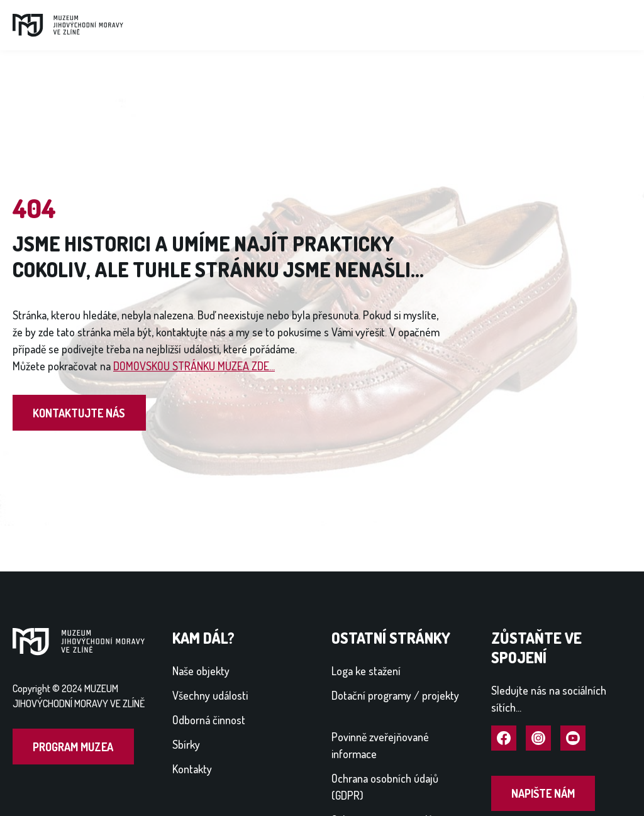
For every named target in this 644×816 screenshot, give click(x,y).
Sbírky (186, 744)
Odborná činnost (209, 720)
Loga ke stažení (366, 671)
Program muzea (73, 747)
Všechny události (210, 695)
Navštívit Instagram (538, 739)
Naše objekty (201, 671)
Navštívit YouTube (573, 739)
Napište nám (543, 793)
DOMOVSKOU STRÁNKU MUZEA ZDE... (194, 366)
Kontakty (192, 769)
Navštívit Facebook (504, 739)
